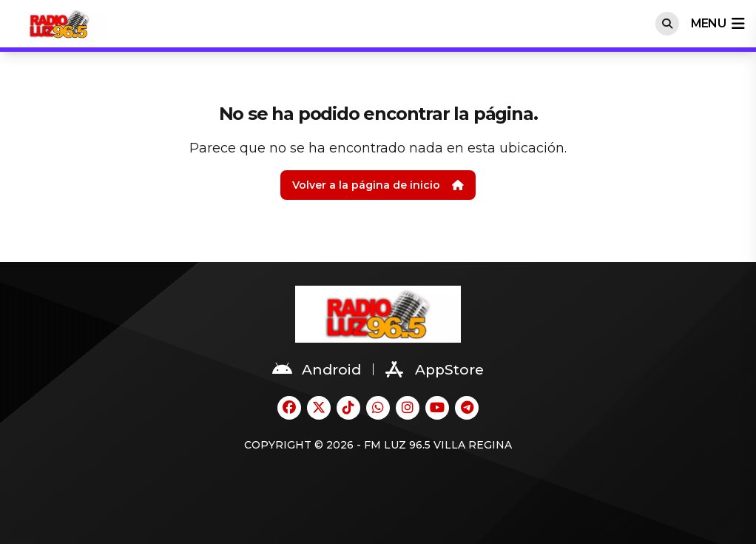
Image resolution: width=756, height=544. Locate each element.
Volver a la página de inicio (378, 185)
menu (718, 24)
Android (317, 369)
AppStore (435, 369)
